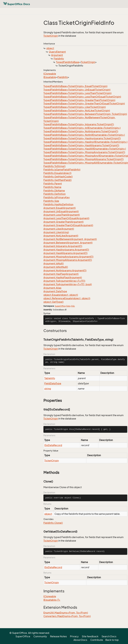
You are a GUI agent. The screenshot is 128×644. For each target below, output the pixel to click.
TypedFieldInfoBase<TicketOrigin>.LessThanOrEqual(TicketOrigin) (82, 97)
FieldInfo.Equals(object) (57, 173)
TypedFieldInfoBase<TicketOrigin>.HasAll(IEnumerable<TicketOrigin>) (85, 149)
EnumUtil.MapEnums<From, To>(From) (66, 613)
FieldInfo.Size (51, 201)
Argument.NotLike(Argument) (61, 236)
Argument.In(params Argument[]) (63, 246)
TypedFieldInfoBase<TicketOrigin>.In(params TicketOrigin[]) (79, 124)
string (48, 389)
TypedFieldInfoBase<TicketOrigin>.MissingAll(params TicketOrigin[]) (84, 159)
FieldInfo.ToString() (54, 166)
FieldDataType (53, 383)
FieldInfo (59, 59)
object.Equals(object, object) (61, 295)
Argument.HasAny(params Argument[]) (66, 250)
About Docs (80, 640)
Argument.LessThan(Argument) (62, 215)
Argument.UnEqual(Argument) (61, 211)
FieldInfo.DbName (54, 191)
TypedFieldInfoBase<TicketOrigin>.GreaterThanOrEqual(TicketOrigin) (84, 104)
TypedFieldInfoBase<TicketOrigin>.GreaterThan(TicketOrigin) (79, 100)
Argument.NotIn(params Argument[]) (65, 270)
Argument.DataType (55, 291)
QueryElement (57, 52)
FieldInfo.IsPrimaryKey (57, 197)
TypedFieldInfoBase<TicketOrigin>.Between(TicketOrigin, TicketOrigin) (85, 114)
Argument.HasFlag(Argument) (61, 274)
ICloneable (50, 74)
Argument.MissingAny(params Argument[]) (68, 257)
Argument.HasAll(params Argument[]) (65, 253)
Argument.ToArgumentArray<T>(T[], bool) (68, 284)
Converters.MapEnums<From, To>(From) (67, 616)
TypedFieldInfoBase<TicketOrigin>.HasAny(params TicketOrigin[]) (82, 138)
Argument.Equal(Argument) (60, 208)
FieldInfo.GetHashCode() (58, 177)
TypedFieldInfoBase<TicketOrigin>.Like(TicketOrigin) (75, 107)
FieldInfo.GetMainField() (57, 180)
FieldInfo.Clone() (53, 523)
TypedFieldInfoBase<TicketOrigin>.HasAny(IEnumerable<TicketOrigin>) (85, 142)
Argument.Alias (52, 288)
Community (40, 636)
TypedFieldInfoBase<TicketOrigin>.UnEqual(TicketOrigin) (77, 90)
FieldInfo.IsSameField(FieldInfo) (62, 170)
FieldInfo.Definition (55, 194)
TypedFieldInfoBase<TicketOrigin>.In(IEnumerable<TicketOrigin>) (82, 128)
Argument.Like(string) (56, 232)
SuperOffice (60, 306)
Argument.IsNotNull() (56, 267)
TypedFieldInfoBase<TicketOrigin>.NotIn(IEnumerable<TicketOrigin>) (84, 135)
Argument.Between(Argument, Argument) (68, 243)
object (50, 48)
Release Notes (58, 636)
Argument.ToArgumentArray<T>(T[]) (64, 281)
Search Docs (109, 636)
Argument (57, 55)
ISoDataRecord (53, 445)
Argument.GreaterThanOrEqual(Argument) (68, 225)
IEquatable (50, 77)
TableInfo (50, 378)
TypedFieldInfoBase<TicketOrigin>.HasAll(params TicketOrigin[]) (81, 145)
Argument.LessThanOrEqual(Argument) (66, 218)
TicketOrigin (51, 36)
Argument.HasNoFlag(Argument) (63, 277)
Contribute (97, 640)
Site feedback (90, 636)
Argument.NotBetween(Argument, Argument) (70, 239)
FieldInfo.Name (52, 187)
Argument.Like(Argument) (59, 229)
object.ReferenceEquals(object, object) (67, 298)
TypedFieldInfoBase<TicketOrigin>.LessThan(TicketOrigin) (77, 93)
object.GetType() (53, 302)
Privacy (74, 636)
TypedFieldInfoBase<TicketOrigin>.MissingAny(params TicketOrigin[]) (84, 152)
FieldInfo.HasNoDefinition (58, 204)
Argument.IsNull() (54, 263)
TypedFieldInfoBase (68, 62)
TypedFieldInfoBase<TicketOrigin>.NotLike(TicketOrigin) (77, 111)
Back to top (112, 640)
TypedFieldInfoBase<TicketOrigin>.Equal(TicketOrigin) (75, 86)
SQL (73, 306)
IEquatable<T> (52, 600)
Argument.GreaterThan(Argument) (63, 222)
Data (68, 306)
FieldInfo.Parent (53, 184)
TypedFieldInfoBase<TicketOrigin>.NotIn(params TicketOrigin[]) (81, 131)
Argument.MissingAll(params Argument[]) (68, 260)
